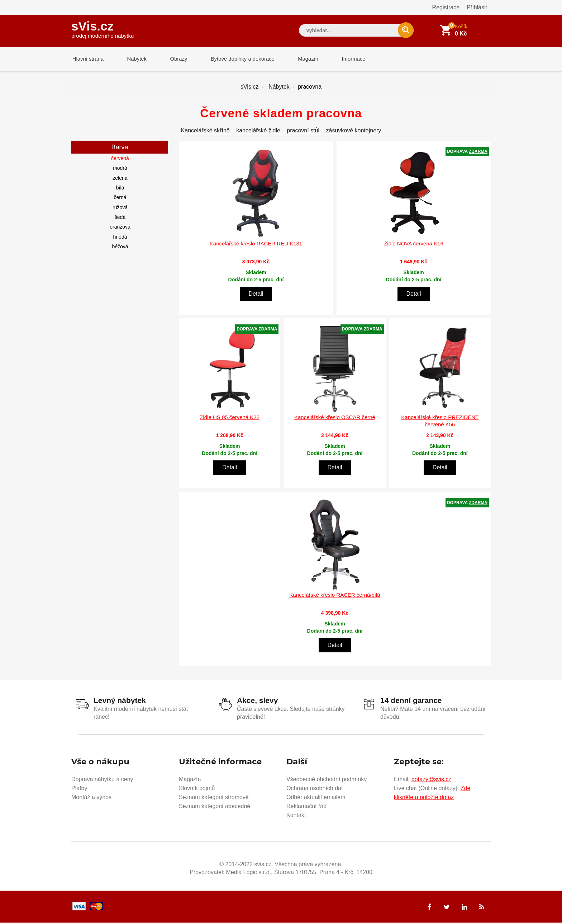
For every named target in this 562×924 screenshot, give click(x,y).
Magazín (301, 59)
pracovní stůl (303, 132)
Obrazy (174, 59)
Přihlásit (477, 7)
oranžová (120, 228)
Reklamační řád (306, 807)
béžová (120, 248)
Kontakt (296, 816)
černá (120, 199)
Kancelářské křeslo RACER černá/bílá (335, 596)
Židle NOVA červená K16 (414, 245)
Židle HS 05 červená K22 (230, 419)
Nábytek (134, 59)
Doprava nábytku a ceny (102, 780)
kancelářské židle (258, 132)
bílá (120, 189)
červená (120, 160)
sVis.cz (103, 29)
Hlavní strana (87, 59)
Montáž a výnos (91, 798)
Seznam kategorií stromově (214, 798)
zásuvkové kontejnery (354, 132)
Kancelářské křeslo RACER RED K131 (256, 245)
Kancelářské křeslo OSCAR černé (335, 419)
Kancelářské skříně (205, 132)
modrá (120, 169)
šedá (120, 219)
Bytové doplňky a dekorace (237, 59)
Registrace (446, 7)
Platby (79, 789)
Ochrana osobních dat (315, 789)
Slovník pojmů (197, 789)
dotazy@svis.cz (431, 780)
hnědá (120, 238)
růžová (120, 209)
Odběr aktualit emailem (316, 798)
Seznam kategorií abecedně (215, 807)
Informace (345, 59)
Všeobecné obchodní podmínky (327, 780)
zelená (120, 179)
